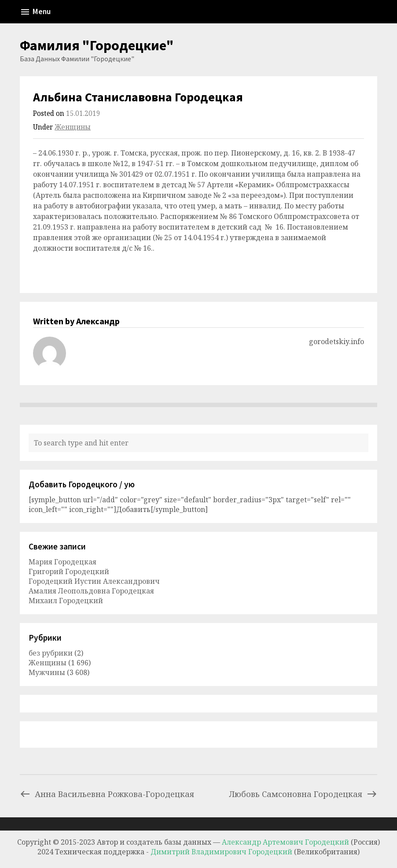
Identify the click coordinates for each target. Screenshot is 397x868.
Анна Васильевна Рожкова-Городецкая (107, 794)
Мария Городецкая (62, 562)
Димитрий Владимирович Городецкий (222, 852)
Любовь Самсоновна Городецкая (303, 794)
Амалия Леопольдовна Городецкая (91, 591)
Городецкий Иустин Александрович (94, 581)
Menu (35, 12)
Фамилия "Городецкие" (97, 45)
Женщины (73, 127)
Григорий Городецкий (69, 571)
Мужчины (47, 672)
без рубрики (51, 653)
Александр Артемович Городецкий (285, 842)
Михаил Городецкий (66, 601)
